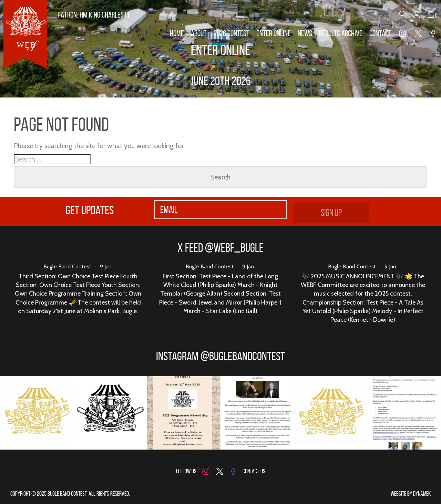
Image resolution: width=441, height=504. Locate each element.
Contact (380, 33)
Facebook (433, 34)
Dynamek (422, 494)
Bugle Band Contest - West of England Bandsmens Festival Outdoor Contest (25, 34)
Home (177, 33)
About (199, 33)
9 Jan (106, 266)
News (305, 33)
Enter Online (274, 33)
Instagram (403, 34)
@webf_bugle (234, 248)
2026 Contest (232, 33)
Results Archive (341, 33)
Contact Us (254, 471)
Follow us (186, 471)
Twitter (418, 34)
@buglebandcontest (243, 356)
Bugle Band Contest (67, 266)
